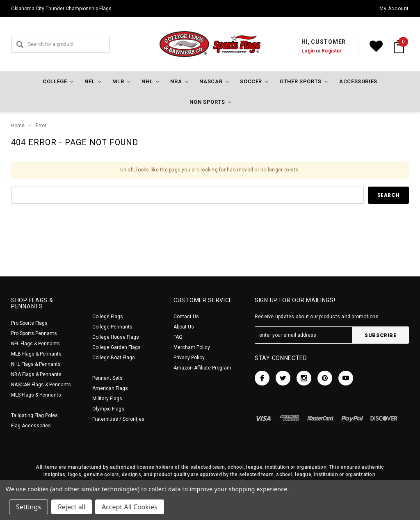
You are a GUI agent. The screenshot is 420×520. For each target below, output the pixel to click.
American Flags (110, 388)
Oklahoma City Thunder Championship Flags (61, 9)
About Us (184, 327)
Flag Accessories (31, 426)
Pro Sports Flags (29, 323)
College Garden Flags (116, 347)
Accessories (358, 81)
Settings (29, 507)
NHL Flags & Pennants (36, 364)
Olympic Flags (108, 409)
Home (18, 125)
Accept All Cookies (130, 507)
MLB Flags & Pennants (36, 354)
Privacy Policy (189, 358)
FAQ (178, 337)
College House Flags (116, 337)
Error (41, 125)
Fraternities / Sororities (118, 419)
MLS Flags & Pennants (36, 395)
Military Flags (107, 399)
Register (332, 51)
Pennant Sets (107, 378)
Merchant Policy (192, 347)
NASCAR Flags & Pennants (41, 385)
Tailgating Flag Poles (34, 415)
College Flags (108, 317)
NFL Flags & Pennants (35, 344)
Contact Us (186, 317)
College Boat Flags (114, 358)
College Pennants (112, 327)
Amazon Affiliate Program (202, 368)
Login (308, 51)
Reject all (72, 507)
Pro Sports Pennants (34, 333)
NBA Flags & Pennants (36, 374)
